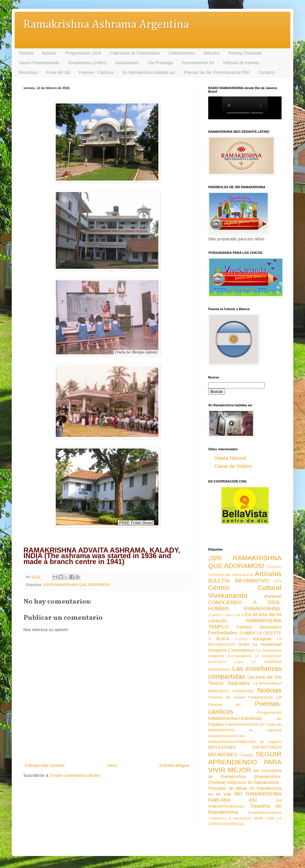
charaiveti (273, 596)
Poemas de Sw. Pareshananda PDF (217, 72)
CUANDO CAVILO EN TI (226, 615)
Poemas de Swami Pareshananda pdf (245, 697)
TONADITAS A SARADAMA (230, 818)
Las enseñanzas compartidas (245, 672)
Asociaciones (127, 63)
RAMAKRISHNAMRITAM (226, 736)
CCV (278, 581)
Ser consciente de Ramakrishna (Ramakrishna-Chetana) (245, 777)
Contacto (267, 72)
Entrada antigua (174, 765)
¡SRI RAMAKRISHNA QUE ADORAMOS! (77, 585)
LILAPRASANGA (268, 684)
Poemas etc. (225, 705)
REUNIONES (223, 755)
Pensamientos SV (198, 63)
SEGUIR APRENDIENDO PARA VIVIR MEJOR (245, 762)
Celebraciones (182, 53)
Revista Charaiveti (245, 53)
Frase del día (58, 72)
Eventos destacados (259, 627)
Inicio (112, 765)
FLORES (241, 639)
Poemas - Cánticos (96, 72)
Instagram (262, 639)
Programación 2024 (83, 53)
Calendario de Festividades (135, 53)
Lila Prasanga (160, 63)
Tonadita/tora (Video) (87, 63)
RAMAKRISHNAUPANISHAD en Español (245, 742)
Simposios (237, 782)
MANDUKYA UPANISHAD (231, 691)
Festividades (223, 633)
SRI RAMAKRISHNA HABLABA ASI (245, 797)
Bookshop (28, 72)
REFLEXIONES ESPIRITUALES (245, 747)
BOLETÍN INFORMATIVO (239, 581)
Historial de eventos (241, 63)
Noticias (49, 53)
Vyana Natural (230, 458)
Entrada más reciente (45, 765)
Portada (26, 53)
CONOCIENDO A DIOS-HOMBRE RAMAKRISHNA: (245, 606)
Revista (247, 755)
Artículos (211, 53)
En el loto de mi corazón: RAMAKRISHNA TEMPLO (245, 621)
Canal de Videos (233, 466)
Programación (269, 713)
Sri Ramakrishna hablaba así (149, 72)
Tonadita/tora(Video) (264, 813)
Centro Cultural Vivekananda (245, 592)
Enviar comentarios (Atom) (75, 775)
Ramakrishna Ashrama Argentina (106, 25)
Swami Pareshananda (39, 63)
